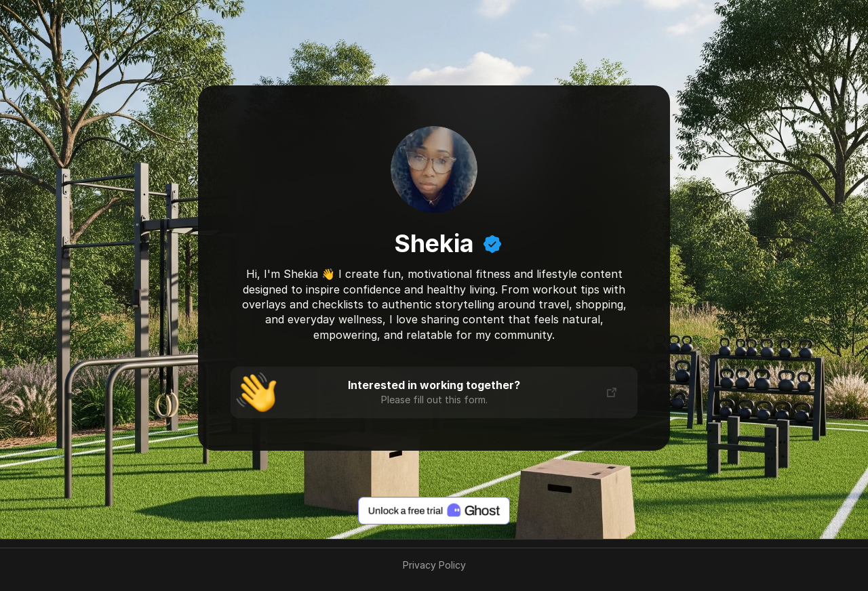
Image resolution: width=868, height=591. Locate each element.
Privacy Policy (434, 565)
